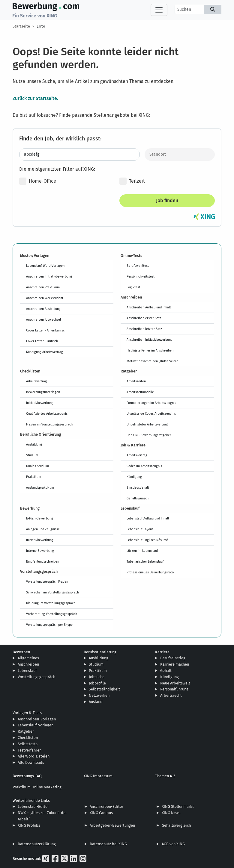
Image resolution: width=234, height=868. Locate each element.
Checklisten (28, 738)
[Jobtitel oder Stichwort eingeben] (79, 154)
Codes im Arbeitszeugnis (144, 466)
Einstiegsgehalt (138, 487)
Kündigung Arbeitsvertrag (45, 352)
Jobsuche (97, 677)
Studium (32, 455)
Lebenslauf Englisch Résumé (147, 540)
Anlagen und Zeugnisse (43, 529)
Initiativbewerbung (40, 403)
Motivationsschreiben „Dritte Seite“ (152, 361)
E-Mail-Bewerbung (40, 518)
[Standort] (180, 154)
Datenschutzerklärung (37, 844)
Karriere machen (175, 664)
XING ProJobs (29, 825)
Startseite (21, 26)
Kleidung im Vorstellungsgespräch (51, 603)
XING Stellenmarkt (178, 806)
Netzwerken (99, 695)
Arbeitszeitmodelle (140, 392)
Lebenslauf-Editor (33, 806)
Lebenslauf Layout (140, 529)
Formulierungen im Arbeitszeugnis (151, 403)
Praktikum (34, 477)
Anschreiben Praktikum (43, 287)
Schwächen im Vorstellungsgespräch (52, 592)
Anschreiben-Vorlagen (37, 719)
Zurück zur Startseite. (35, 98)
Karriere (162, 652)
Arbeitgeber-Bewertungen (112, 825)
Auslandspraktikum (40, 487)
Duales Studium (37, 466)
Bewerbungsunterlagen (43, 392)
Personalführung (174, 689)
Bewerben (21, 652)
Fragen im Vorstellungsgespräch (49, 424)
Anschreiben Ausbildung (43, 309)
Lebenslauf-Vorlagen (36, 725)
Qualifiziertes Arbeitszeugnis (47, 413)
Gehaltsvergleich (176, 825)
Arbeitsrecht (171, 695)
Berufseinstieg (173, 658)
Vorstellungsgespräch (36, 677)
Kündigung (134, 477)
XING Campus (101, 813)
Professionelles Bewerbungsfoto (150, 572)
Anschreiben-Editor (106, 806)
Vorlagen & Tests (27, 713)
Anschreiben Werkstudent (45, 298)
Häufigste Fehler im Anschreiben (150, 350)
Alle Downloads (31, 762)
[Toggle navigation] (159, 10)
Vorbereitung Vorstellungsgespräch (52, 614)
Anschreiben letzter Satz (144, 329)
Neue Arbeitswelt (175, 683)
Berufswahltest (138, 266)
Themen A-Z (165, 776)
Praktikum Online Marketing (37, 787)
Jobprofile (97, 683)
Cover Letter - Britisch (42, 341)
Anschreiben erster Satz (144, 318)
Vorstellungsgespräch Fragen (47, 581)
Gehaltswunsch (138, 498)
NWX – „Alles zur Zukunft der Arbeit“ (42, 816)
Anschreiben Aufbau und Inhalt (149, 307)
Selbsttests (28, 744)
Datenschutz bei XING (108, 844)
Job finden (167, 200)
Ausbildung (34, 444)
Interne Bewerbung (40, 551)
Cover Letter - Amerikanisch (46, 330)
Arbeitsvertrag (36, 381)
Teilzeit (132, 181)
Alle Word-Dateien (34, 756)
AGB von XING (173, 844)
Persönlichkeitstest (141, 276)
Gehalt (166, 671)
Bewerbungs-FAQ (27, 776)
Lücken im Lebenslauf (142, 551)
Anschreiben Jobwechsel (43, 319)
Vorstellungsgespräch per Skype (49, 625)
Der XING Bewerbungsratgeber (149, 435)
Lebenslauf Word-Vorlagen (45, 266)
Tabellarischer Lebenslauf (145, 561)
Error (41, 26)
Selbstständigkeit (104, 689)
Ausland (96, 702)
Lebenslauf (27, 671)
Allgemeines (28, 658)
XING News (171, 813)
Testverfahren (30, 750)
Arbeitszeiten (136, 381)
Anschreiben (28, 664)
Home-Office (38, 181)
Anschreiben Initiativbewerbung (49, 276)
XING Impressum (98, 776)
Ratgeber (26, 731)
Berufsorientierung (100, 652)
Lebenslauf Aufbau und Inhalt (148, 518)
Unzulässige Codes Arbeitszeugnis (151, 413)
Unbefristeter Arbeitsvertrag (147, 424)
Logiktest (133, 287)
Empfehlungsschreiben (43, 561)
